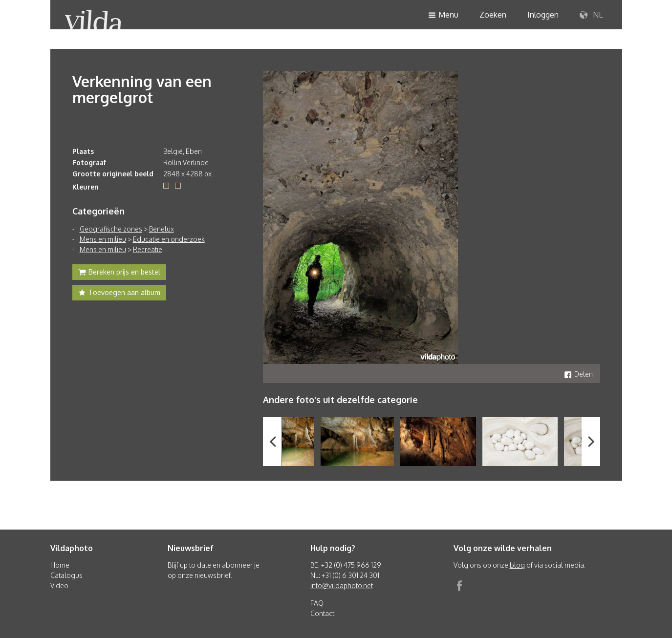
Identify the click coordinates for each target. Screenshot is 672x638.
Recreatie (148, 249)
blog (517, 565)
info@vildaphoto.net (342, 585)
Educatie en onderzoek (169, 239)
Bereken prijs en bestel (119, 273)
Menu (443, 15)
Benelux (162, 229)
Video (59, 585)
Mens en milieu (103, 239)
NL (591, 15)
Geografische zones (111, 229)
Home (60, 565)
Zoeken (493, 15)
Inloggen (543, 15)
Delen (578, 374)
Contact (322, 613)
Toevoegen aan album (119, 294)
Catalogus (66, 575)
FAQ (317, 603)
